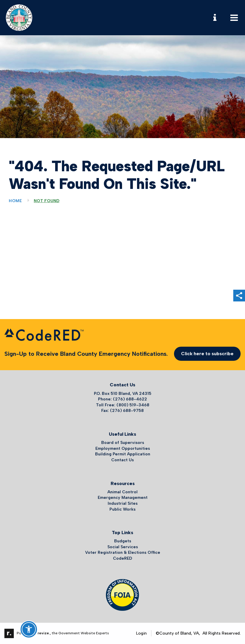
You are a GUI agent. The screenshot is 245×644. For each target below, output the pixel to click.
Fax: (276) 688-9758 (122, 411)
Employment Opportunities (123, 448)
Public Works (122, 509)
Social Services (123, 547)
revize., (44, 633)
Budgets (123, 541)
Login (141, 633)
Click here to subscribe (207, 354)
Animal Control (122, 492)
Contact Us (122, 460)
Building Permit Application (123, 454)
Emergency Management (123, 498)
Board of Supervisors (123, 443)
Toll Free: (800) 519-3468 (123, 405)
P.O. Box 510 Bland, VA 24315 (123, 394)
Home (15, 201)
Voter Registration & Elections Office (123, 552)
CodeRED (122, 558)
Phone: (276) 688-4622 (122, 399)
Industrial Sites (123, 503)
